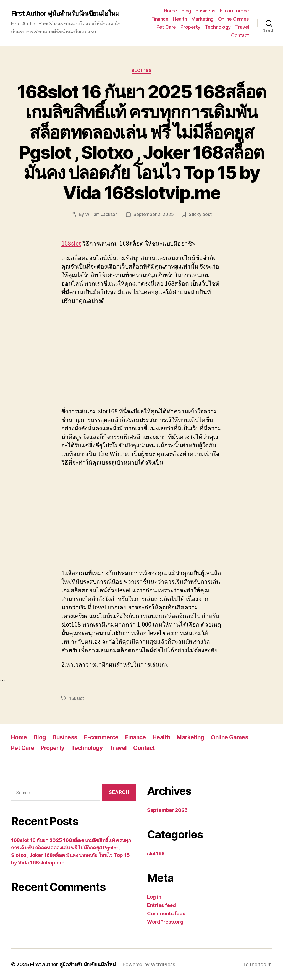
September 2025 (167, 810)
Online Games (234, 19)
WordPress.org (165, 922)
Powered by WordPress (149, 964)
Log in (154, 897)
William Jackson (101, 214)
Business (206, 11)
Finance (160, 19)
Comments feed (166, 913)
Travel (242, 27)
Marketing (202, 19)
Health (180, 19)
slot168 (142, 71)
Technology (218, 27)
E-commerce (234, 11)
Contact (240, 35)
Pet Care (166, 27)
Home (171, 11)
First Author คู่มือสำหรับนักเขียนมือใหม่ (65, 14)
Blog (186, 11)
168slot (71, 244)
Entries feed (162, 905)
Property (190, 27)
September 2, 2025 (154, 214)
